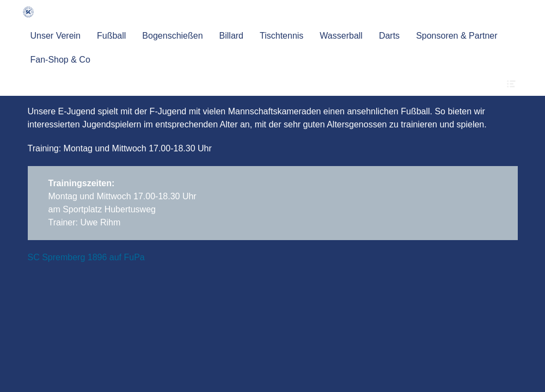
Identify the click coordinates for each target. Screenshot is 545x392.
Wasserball (341, 36)
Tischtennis (281, 36)
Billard (231, 36)
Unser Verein (56, 36)
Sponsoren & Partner (457, 36)
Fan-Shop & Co (60, 60)
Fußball (111, 36)
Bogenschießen (172, 36)
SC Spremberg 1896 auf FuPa (86, 257)
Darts (389, 36)
